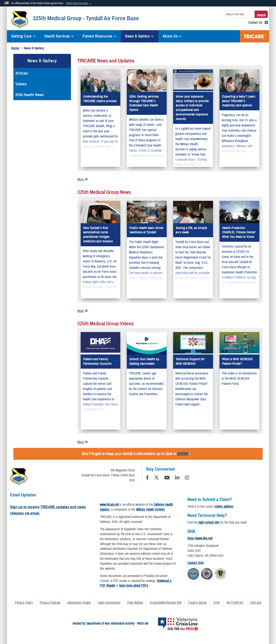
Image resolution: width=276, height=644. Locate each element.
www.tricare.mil (109, 505)
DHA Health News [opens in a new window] (30, 95)
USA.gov (256, 603)
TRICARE (255, 36)
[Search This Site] (239, 14)
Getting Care (24, 36)
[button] (79, 3)
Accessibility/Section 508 (165, 603)
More (83, 179)
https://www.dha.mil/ (200, 538)
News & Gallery (139, 36)
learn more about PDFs (134, 586)
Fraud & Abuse (197, 603)
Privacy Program (50, 603)
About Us (172, 36)
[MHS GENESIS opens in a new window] (266, 23)
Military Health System (150, 510)
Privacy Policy (24, 603)
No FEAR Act (235, 603)
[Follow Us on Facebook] (147, 478)
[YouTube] (167, 478)
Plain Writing (135, 603)
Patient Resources (100, 36)
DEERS (183, 454)
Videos (21, 84)
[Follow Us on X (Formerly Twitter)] (157, 478)
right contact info (209, 522)
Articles (22, 73)
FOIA (217, 603)
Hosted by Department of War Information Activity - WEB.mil (110, 624)
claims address (224, 507)
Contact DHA (196, 563)
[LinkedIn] (177, 478)
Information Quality (79, 603)
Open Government (109, 603)
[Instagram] (187, 478)
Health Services (59, 36)
